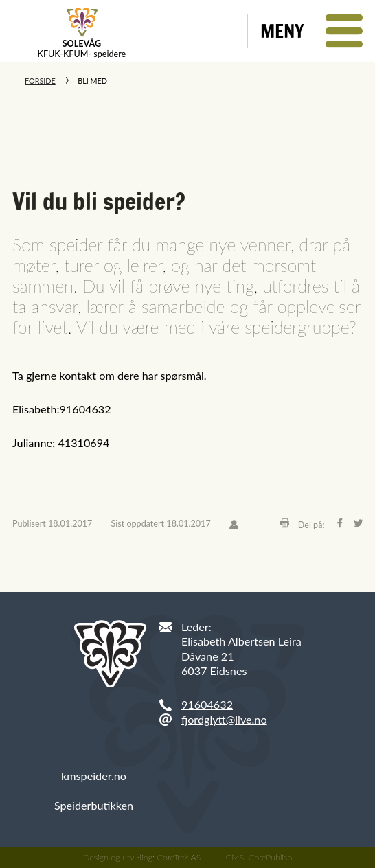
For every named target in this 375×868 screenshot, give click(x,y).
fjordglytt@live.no (224, 719)
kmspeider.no (94, 776)
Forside (40, 81)
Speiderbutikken (94, 805)
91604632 (207, 704)
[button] (311, 31)
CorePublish (271, 857)
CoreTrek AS (179, 857)
